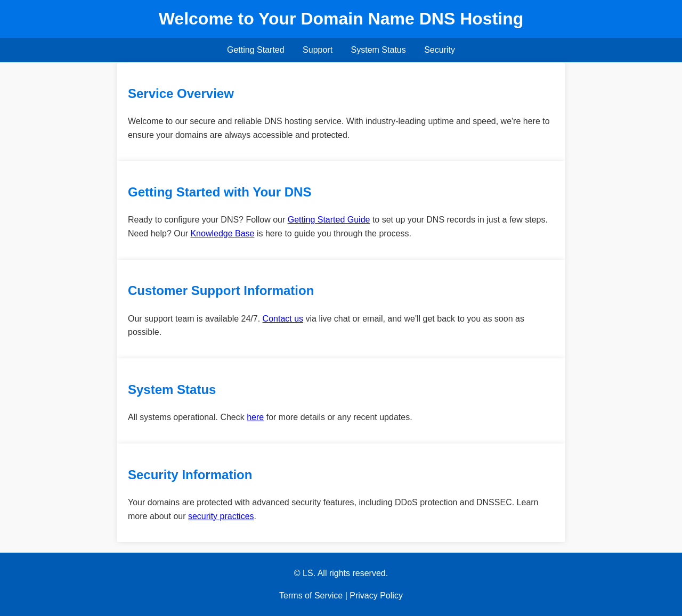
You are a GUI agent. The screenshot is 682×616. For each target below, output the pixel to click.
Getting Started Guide (329, 220)
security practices (221, 516)
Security (440, 50)
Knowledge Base (222, 233)
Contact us (283, 319)
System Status (379, 50)
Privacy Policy (376, 596)
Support (318, 50)
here (255, 417)
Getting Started (256, 50)
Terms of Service (311, 596)
